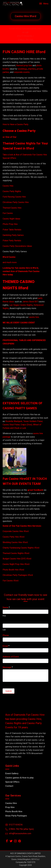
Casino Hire (8, 186)
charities (32, 69)
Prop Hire (10, 807)
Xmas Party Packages (16, 816)
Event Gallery (12, 773)
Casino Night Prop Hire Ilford (16, 564)
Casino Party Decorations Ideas (17, 246)
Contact (9, 786)
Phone (6, 635)
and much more (10, 262)
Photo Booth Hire (14, 811)
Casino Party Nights (12, 191)
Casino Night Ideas (11, 219)
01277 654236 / (26, 36)
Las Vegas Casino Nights (21, 305)
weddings (22, 69)
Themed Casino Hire (12, 208)
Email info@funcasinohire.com (25, 28)
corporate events (22, 72)
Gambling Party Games (13, 235)
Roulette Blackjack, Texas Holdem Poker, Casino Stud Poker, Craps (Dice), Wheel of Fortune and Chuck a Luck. (23, 425)
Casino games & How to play (19, 778)
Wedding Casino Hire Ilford (15, 542)
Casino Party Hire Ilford (13, 537)
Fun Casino (8, 213)
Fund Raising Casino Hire (14, 197)
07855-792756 (25, 40)
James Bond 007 (30, 302)
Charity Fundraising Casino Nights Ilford (21, 548)
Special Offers (12, 782)
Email (6, 646)
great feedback (35, 490)
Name (6, 607)
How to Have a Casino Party (16, 124)
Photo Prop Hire (10, 224)
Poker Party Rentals (12, 241)
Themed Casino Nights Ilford (16, 553)
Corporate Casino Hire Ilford (16, 531)
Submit (9, 691)
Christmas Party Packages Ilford (18, 575)
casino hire (34, 317)
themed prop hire (24, 65)
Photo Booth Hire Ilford (13, 570)
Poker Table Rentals (12, 230)
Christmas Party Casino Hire (16, 202)
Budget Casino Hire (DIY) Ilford (17, 559)
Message (8, 667)
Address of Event (11, 657)
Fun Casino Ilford (11, 581)
